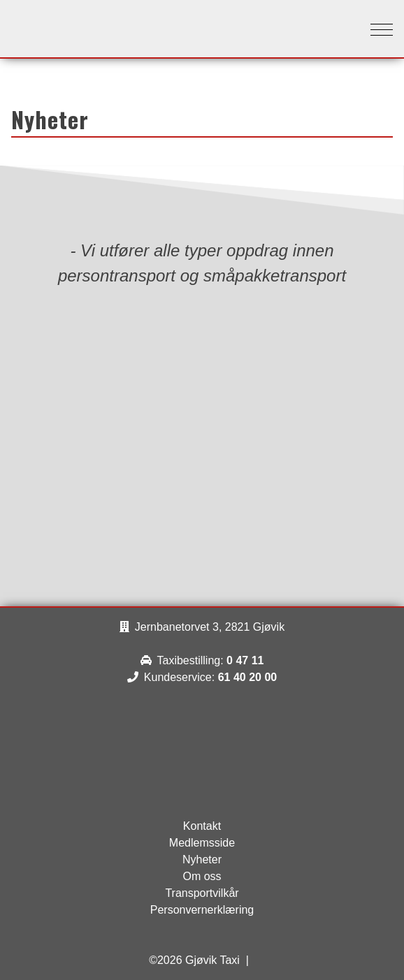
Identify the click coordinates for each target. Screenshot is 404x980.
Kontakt (202, 826)
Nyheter (202, 860)
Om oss (202, 876)
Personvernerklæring (202, 910)
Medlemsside (202, 843)
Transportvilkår (202, 893)
